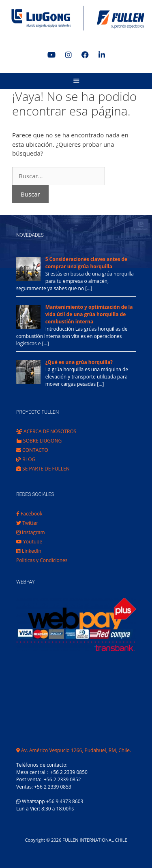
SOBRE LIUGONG (39, 441)
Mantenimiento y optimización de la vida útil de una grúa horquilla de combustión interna (89, 314)
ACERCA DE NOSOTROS (46, 431)
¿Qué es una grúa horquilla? (79, 362)
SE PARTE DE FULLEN (43, 469)
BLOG (26, 459)
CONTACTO (32, 450)
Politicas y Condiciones (42, 560)
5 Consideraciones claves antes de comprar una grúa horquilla (87, 263)
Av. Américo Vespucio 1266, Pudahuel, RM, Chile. (74, 750)
